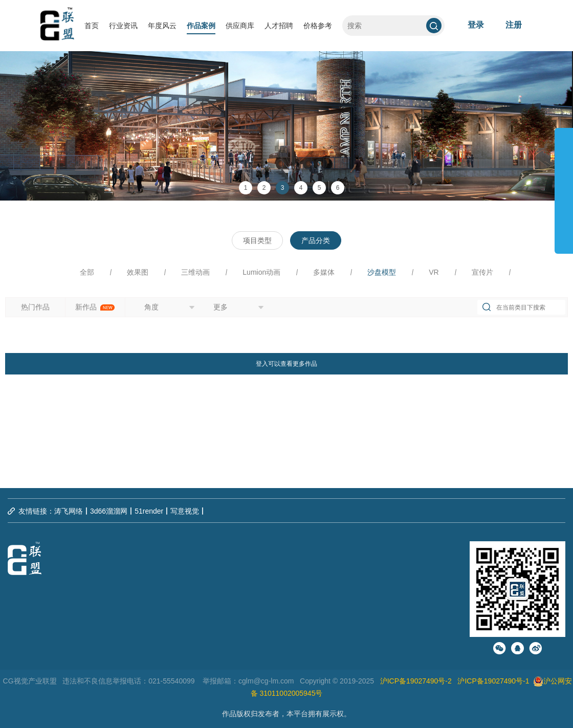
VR (434, 272)
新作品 (95, 307)
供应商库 (240, 26)
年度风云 (162, 26)
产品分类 (316, 240)
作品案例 (201, 26)
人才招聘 (279, 26)
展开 (564, 186)
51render (149, 511)
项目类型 (257, 240)
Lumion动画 (261, 272)
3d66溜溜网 (109, 511)
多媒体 (324, 272)
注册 (514, 25)
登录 (476, 25)
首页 (92, 26)
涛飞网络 (69, 511)
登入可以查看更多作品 (286, 364)
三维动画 (195, 272)
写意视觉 (185, 511)
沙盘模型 (382, 272)
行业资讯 (123, 26)
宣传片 (482, 272)
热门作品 (35, 307)
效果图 (138, 272)
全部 (87, 272)
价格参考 (318, 26)
